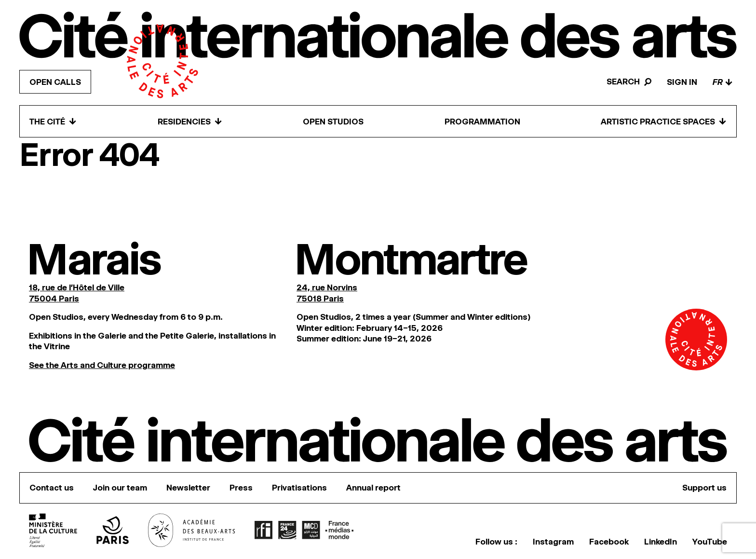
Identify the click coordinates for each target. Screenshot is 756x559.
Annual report (373, 488)
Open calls (55, 82)
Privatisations (299, 488)
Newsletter (188, 488)
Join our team (120, 488)
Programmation (482, 122)
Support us (704, 488)
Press (241, 488)
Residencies (190, 121)
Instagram (553, 542)
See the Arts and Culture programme (102, 365)
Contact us (52, 488)
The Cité (53, 121)
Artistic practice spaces (664, 121)
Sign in (682, 82)
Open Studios (333, 122)
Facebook (609, 542)
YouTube (710, 542)
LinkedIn (661, 542)
